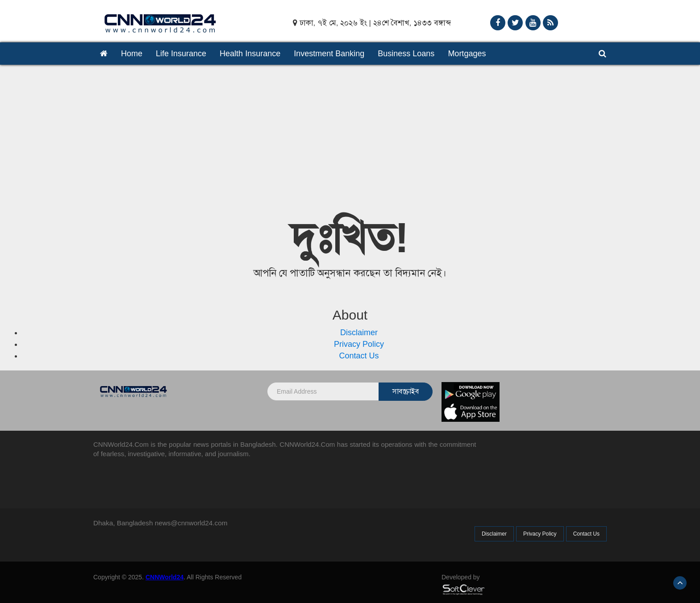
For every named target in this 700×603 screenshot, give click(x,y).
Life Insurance (181, 54)
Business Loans (406, 54)
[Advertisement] (350, 132)
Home (132, 54)
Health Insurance (250, 54)
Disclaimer (359, 333)
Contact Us (359, 356)
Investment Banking (329, 54)
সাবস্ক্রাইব (406, 391)
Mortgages (467, 54)
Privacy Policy (359, 344)
